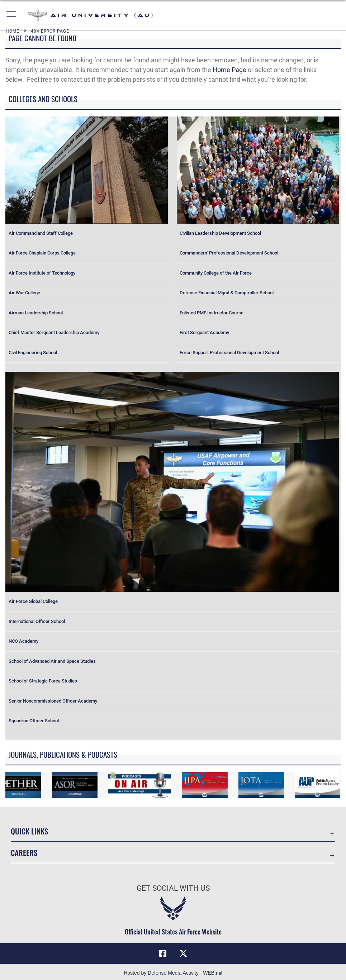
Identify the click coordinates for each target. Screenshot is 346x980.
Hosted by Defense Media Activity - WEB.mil (173, 973)
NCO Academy (23, 641)
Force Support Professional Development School (229, 353)
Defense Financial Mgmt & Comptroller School (227, 293)
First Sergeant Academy (204, 332)
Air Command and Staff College (41, 233)
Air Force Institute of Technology (42, 273)
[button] (12, 15)
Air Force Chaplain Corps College (42, 253)
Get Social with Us (173, 888)
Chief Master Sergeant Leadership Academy (54, 332)
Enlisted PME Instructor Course (212, 313)
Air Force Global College (33, 601)
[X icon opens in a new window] (183, 953)
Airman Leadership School (36, 313)
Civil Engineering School (33, 353)
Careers (24, 852)
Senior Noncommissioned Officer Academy (53, 701)
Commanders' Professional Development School (229, 253)
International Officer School (37, 621)
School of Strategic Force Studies (43, 681)
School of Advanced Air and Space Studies (52, 661)
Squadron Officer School (34, 721)
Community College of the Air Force (216, 273)
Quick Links (29, 831)
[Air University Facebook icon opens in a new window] (163, 953)
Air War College (24, 293)
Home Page (229, 70)
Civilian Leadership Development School (220, 233)
